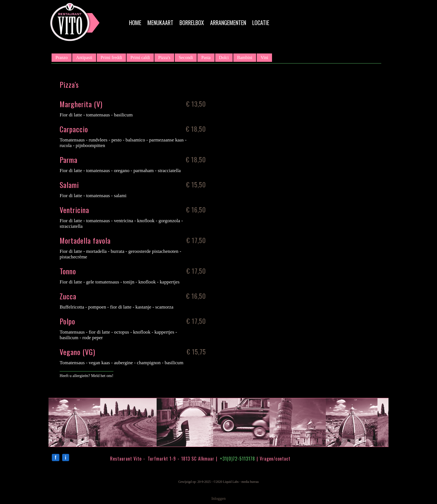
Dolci (224, 58)
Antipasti (84, 58)
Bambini (245, 58)
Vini (264, 58)
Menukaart (160, 23)
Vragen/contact (275, 459)
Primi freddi (111, 58)
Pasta (206, 58)
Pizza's (164, 58)
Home (135, 23)
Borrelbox (192, 23)
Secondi (186, 58)
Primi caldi (140, 58)
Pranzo (62, 58)
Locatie (261, 23)
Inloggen (218, 498)
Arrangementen (228, 23)
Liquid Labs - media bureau (241, 482)
